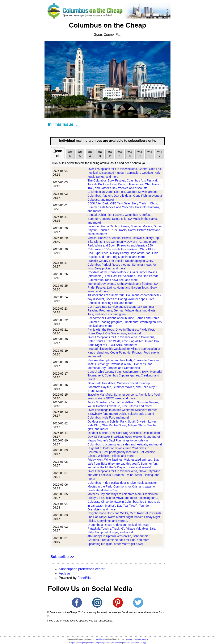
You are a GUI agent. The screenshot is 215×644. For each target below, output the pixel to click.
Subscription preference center (82, 569)
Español (99, 643)
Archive (64, 573)
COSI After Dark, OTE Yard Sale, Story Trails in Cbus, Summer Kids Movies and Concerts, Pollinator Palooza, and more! (124, 207)
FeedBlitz (85, 578)
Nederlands (117, 643)
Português (81, 643)
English (72, 643)
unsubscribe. (106, 621)
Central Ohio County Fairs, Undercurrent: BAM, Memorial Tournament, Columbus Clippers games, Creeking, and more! (125, 375)
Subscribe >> (62, 557)
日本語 (143, 643)
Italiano (107, 643)
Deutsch (136, 643)
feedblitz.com (101, 639)
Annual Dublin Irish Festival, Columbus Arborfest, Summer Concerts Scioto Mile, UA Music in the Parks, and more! (123, 219)
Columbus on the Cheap (107, 25)
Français (91, 643)
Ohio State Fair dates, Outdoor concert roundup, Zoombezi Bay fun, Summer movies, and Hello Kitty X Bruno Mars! (123, 387)
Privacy (129, 639)
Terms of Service (141, 639)
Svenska (127, 643)
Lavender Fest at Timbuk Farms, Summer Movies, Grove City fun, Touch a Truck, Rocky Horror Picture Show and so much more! (125, 230)
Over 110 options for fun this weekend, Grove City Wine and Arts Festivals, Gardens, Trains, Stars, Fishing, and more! (124, 475)
